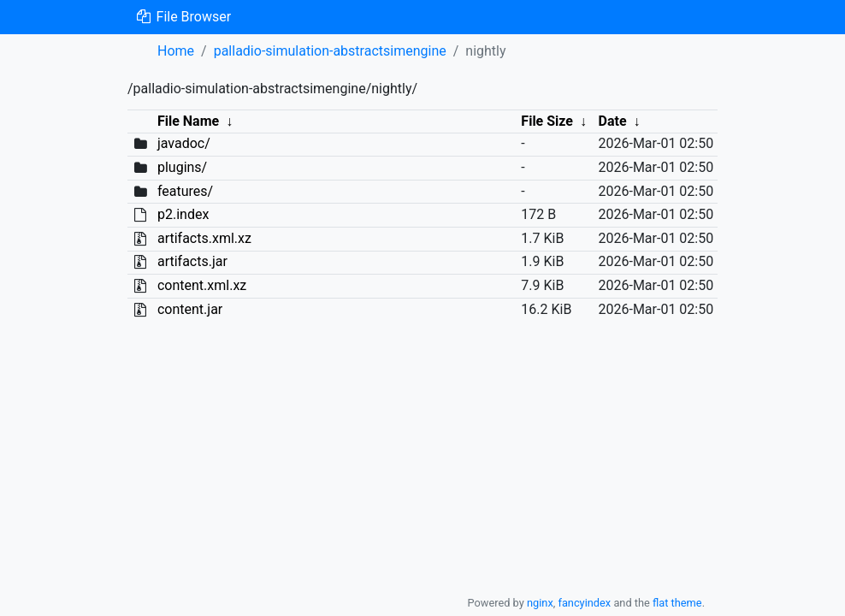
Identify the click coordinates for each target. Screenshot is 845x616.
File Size (547, 121)
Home (176, 51)
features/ (185, 191)
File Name (188, 121)
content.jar (190, 309)
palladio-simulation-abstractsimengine (330, 51)
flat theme (677, 603)
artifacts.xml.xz (204, 238)
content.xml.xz (202, 285)
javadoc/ (184, 143)
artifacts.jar (192, 261)
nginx (540, 603)
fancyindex (584, 603)
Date (613, 121)
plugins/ (182, 167)
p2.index (183, 214)
